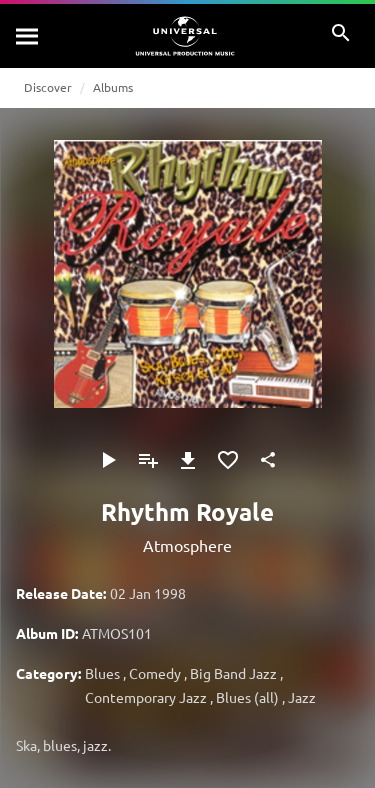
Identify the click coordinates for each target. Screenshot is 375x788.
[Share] (268, 460)
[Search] (28, 36)
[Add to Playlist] (148, 460)
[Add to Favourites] (228, 460)
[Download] (188, 460)
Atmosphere (187, 545)
